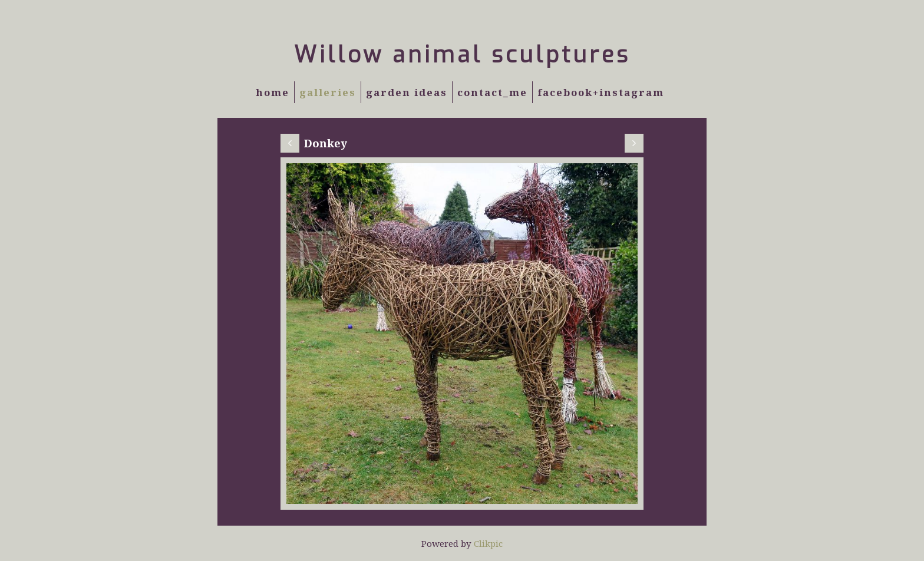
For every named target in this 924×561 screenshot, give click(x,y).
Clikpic (488, 543)
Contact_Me (492, 92)
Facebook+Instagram (601, 92)
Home (273, 92)
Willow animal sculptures (462, 55)
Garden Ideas (407, 92)
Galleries (328, 92)
